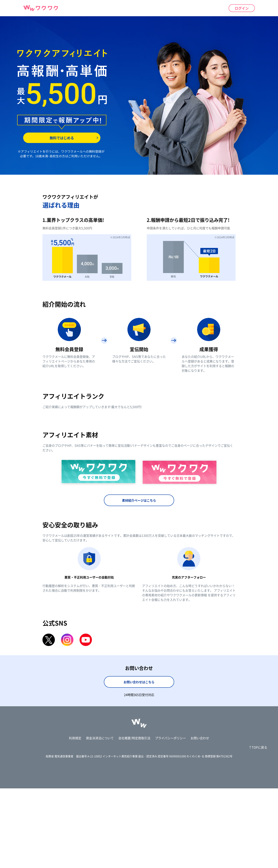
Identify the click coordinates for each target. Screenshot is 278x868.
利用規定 (75, 818)
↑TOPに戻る (258, 827)
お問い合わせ (200, 818)
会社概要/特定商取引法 (134, 818)
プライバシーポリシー (170, 818)
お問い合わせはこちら (139, 762)
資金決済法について (100, 818)
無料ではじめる (62, 138)
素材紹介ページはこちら (139, 580)
